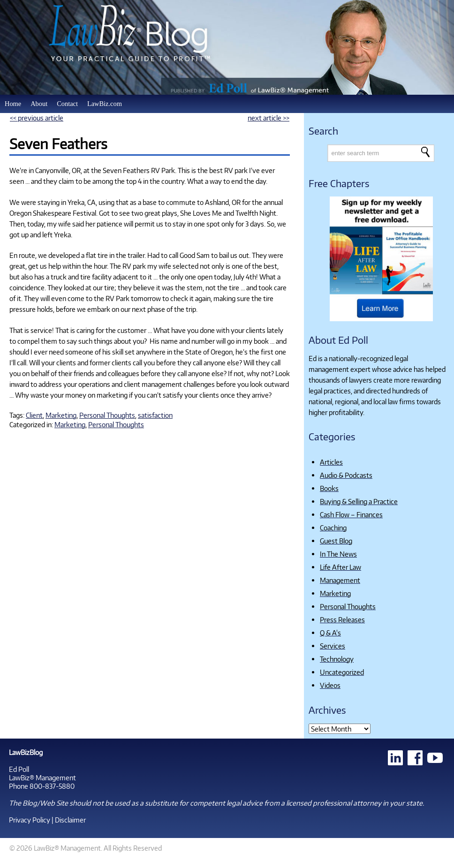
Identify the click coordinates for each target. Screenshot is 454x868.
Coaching (333, 528)
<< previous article (37, 118)
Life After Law (340, 567)
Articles (331, 462)
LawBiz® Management (42, 777)
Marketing (61, 415)
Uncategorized (342, 672)
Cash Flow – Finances (351, 514)
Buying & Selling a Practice (359, 501)
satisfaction (155, 415)
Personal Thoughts (107, 415)
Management (340, 580)
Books (329, 488)
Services (333, 646)
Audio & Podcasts (346, 475)
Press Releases (342, 619)
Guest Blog (336, 541)
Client (34, 415)
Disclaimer (70, 820)
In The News (338, 554)
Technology (337, 659)
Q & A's (330, 633)
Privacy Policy (30, 820)
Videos (330, 685)
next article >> (269, 118)
